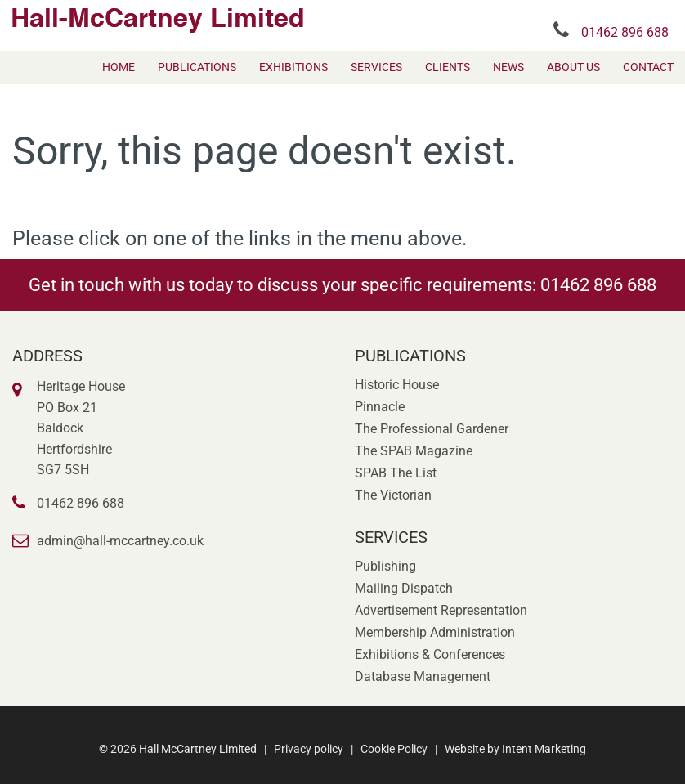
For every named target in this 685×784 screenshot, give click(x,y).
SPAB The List (396, 473)
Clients (448, 67)
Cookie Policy (394, 749)
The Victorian (393, 495)
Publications (197, 67)
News (508, 67)
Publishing (385, 566)
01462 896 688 (625, 32)
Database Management (423, 676)
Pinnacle (380, 407)
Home (119, 67)
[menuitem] (119, 67)
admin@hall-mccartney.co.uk (120, 541)
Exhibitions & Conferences (430, 654)
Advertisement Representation (441, 610)
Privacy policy (309, 749)
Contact (648, 67)
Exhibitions (293, 67)
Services (376, 67)
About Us (573, 67)
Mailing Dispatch (404, 588)
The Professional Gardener (432, 429)
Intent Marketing (544, 749)
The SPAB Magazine (414, 451)
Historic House (397, 385)
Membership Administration (435, 632)
